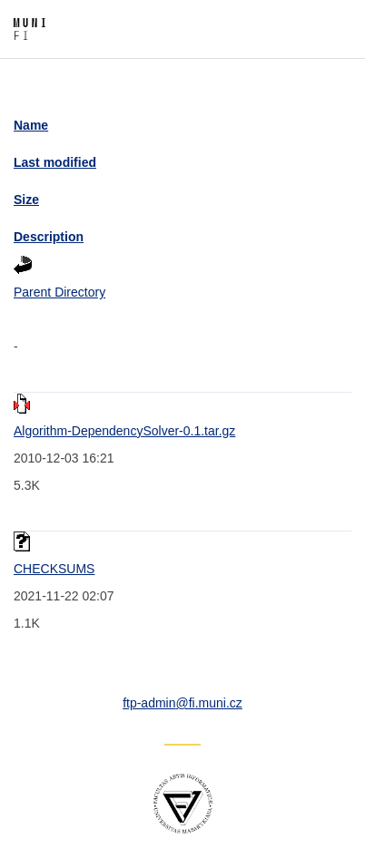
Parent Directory (59, 292)
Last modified (55, 162)
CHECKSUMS (54, 569)
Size (26, 200)
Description (49, 237)
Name (31, 125)
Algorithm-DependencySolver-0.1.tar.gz (124, 431)
